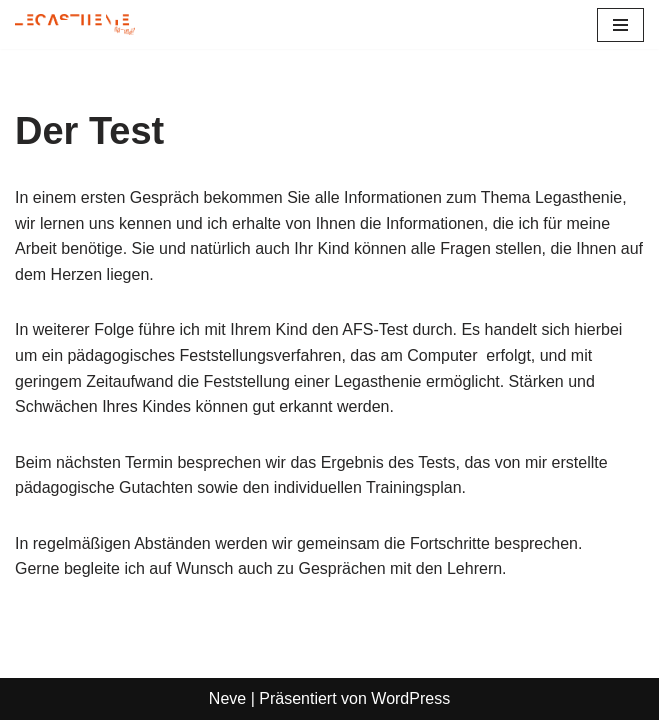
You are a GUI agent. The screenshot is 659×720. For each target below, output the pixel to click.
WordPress (410, 698)
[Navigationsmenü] (620, 25)
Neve (227, 698)
